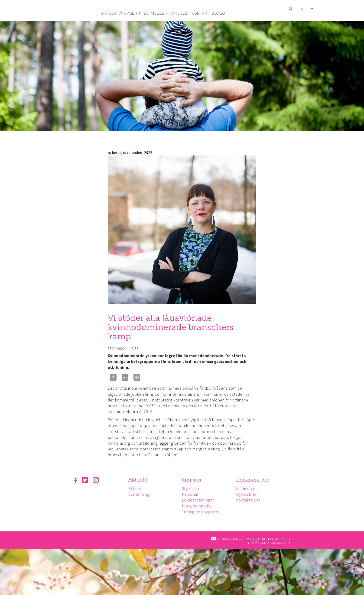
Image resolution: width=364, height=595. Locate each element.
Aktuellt (138, 480)
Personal (192, 494)
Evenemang (140, 494)
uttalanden (133, 152)
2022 (148, 152)
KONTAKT (200, 13)
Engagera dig (255, 480)
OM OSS (109, 13)
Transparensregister (202, 512)
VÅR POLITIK (130, 13)
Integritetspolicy (198, 506)
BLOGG (218, 13)
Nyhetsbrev (249, 494)
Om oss (193, 480)
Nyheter (136, 488)
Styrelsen (192, 488)
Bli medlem (248, 488)
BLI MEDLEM (156, 13)
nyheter (114, 152)
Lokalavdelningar (199, 500)
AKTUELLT (179, 13)
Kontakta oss (250, 500)
